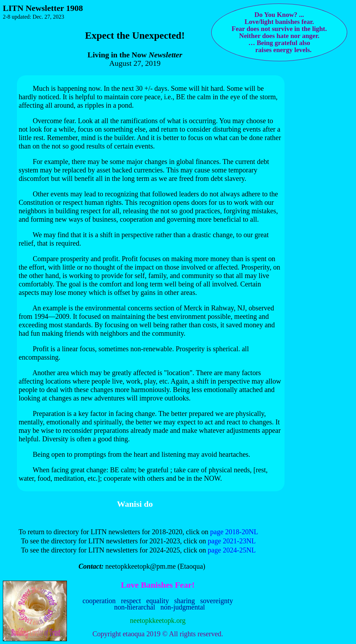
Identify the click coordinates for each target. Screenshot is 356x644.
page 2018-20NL (234, 532)
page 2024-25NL (232, 550)
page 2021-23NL (232, 541)
